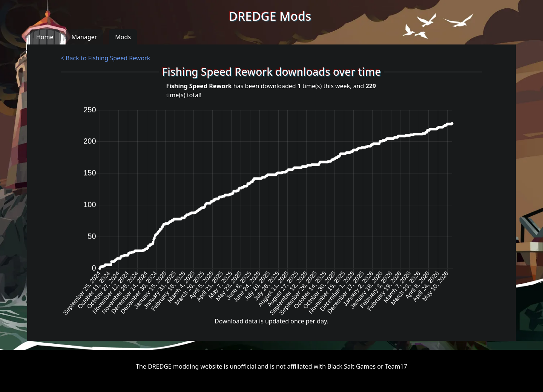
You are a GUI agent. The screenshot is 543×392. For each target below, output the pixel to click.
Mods (123, 37)
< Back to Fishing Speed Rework (105, 58)
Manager (84, 37)
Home (45, 37)
